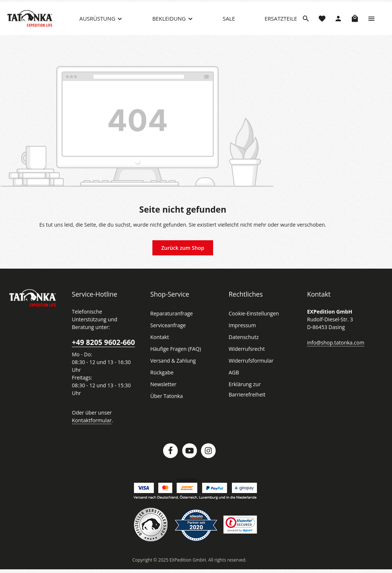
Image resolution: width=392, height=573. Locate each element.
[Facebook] (170, 454)
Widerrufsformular (249, 372)
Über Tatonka (165, 407)
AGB (234, 384)
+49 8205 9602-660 (103, 345)
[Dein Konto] (338, 24)
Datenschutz (243, 348)
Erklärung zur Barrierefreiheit (246, 401)
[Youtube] (190, 454)
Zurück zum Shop (183, 259)
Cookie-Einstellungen (253, 325)
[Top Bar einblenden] (371, 24)
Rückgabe (162, 384)
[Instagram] (208, 454)
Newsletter (162, 395)
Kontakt (159, 348)
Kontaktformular (90, 423)
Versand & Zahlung (172, 372)
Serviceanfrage (167, 336)
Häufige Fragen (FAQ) (176, 360)
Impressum (241, 336)
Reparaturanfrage (170, 325)
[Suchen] (306, 24)
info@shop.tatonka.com (334, 353)
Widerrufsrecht (245, 360)
